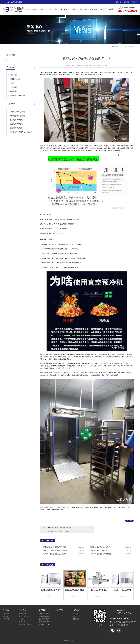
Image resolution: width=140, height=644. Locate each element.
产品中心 (74, 9)
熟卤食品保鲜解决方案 (17, 112)
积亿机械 (74, 636)
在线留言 (126, 2)
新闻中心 (103, 9)
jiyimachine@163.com (122, 615)
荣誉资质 (6, 612)
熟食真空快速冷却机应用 (99, 547)
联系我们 (135, 2)
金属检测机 (14, 87)
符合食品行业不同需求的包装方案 (21, 132)
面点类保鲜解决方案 (16, 124)
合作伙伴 (93, 9)
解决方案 (84, 9)
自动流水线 (14, 91)
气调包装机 (14, 75)
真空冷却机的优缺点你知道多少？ (102, 543)
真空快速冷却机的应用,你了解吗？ (107, 527)
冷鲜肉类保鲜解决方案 (17, 116)
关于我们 (64, 9)
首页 (56, 9)
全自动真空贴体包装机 (18, 95)
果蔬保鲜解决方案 (16, 128)
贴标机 (13, 83)
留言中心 (76, 612)
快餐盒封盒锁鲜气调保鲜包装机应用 (60, 527)
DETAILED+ (51, 593)
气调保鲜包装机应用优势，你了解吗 (55, 550)
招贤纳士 (76, 615)
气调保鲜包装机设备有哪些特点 (101, 550)
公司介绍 (6, 610)
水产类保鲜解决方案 (16, 120)
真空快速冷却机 (16, 79)
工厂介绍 (6, 615)
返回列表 (130, 521)
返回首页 (118, 2)
